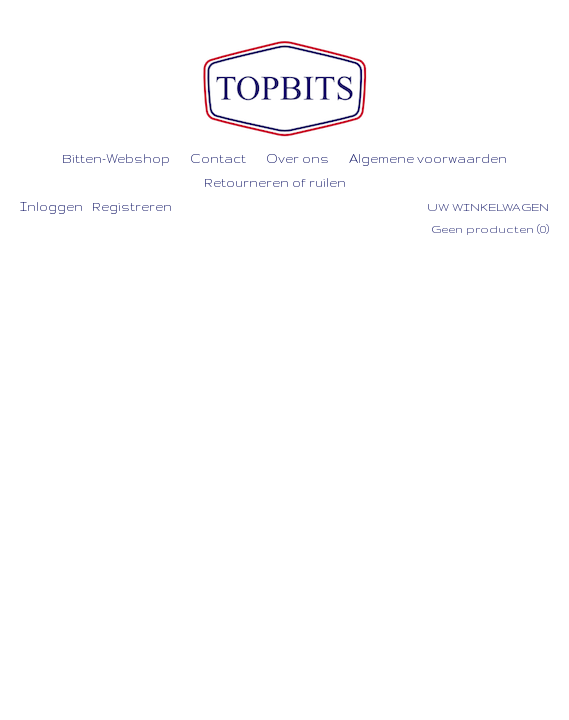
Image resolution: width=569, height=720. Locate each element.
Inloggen (51, 206)
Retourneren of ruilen (275, 182)
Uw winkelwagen (488, 207)
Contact (218, 158)
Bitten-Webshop (116, 158)
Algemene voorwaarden (428, 158)
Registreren (132, 206)
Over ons (297, 158)
